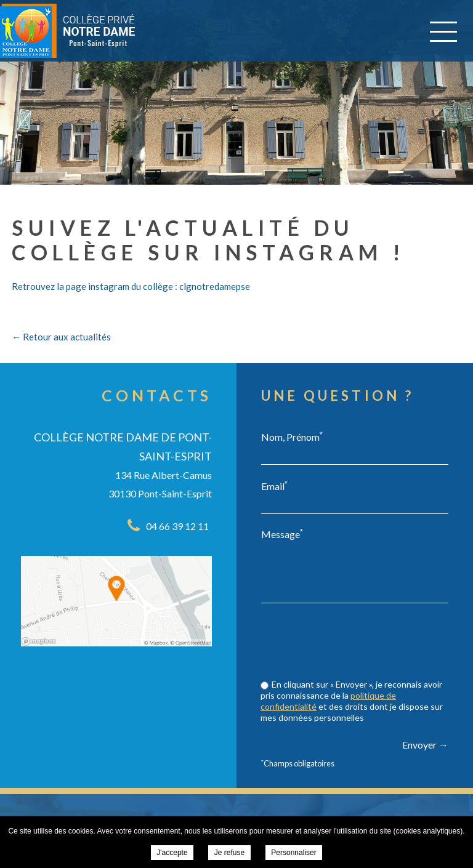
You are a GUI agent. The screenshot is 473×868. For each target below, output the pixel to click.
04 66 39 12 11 (177, 526)
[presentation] (355, 643)
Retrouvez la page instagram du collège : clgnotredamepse (131, 286)
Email (274, 486)
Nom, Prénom (292, 436)
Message (282, 534)
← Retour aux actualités (61, 337)
